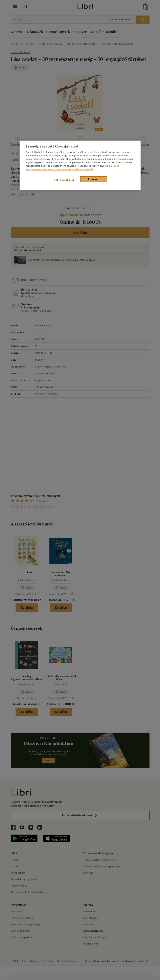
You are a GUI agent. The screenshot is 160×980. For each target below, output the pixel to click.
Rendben (94, 179)
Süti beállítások (64, 180)
